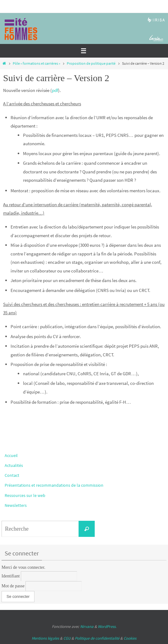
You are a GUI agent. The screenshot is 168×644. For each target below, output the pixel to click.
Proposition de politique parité (91, 63)
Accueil (11, 455)
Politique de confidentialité (97, 638)
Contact (12, 475)
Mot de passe (13, 586)
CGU (67, 638)
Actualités (14, 465)
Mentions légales (45, 638)
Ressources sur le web (25, 495)
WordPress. (107, 627)
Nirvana (87, 627)
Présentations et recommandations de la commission (54, 485)
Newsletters (16, 505)
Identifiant (11, 576)
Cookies (130, 638)
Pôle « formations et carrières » (36, 63)
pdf (55, 90)
